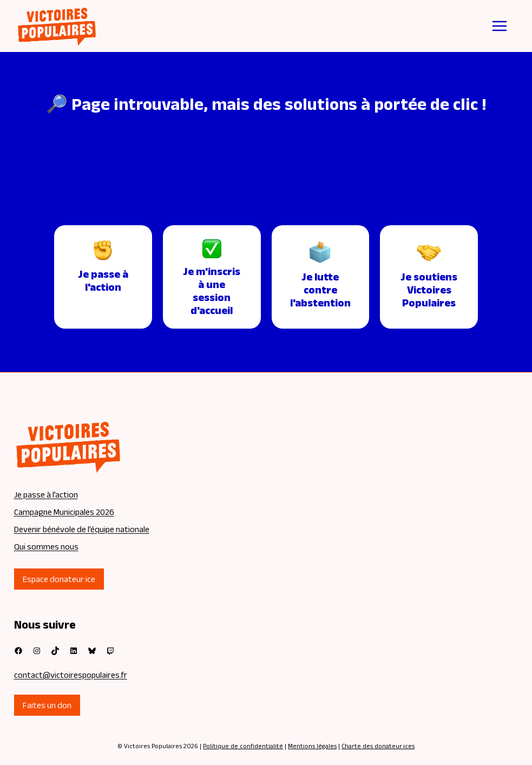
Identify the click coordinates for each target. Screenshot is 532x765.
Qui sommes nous (46, 547)
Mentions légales (312, 746)
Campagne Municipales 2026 (64, 512)
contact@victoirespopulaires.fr (71, 675)
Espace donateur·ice (59, 579)
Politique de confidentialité (243, 746)
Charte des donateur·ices (378, 746)
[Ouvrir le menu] (500, 26)
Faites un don (47, 705)
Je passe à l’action (46, 495)
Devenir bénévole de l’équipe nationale (82, 529)
